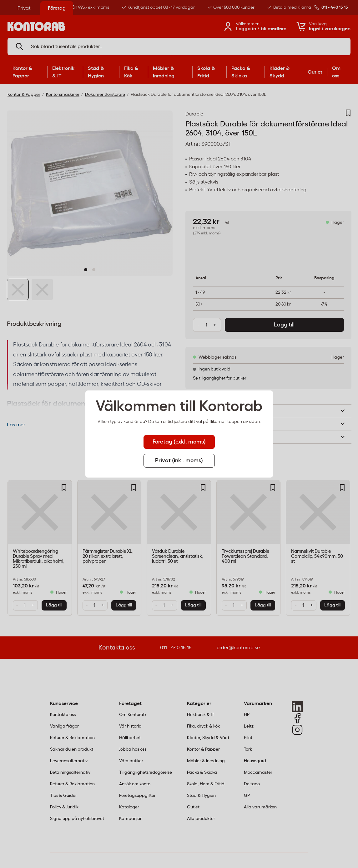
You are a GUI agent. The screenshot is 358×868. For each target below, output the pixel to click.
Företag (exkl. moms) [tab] (179, 442)
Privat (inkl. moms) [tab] (179, 461)
